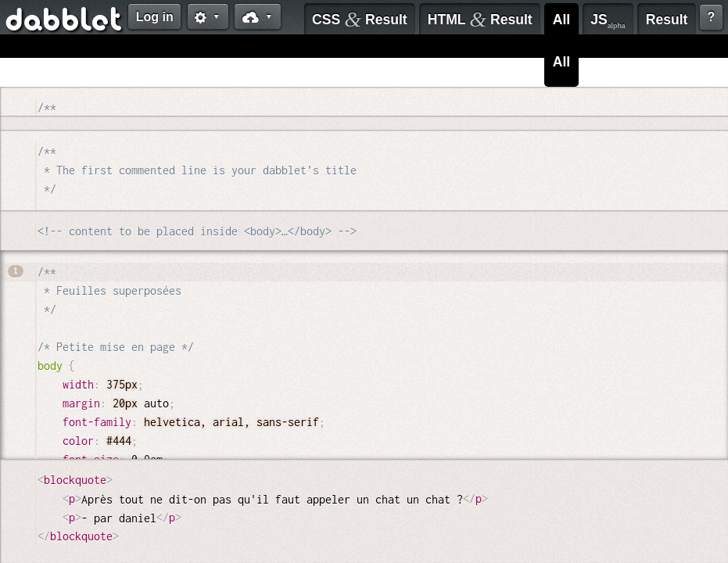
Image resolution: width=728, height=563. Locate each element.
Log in (155, 17)
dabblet (65, 22)
